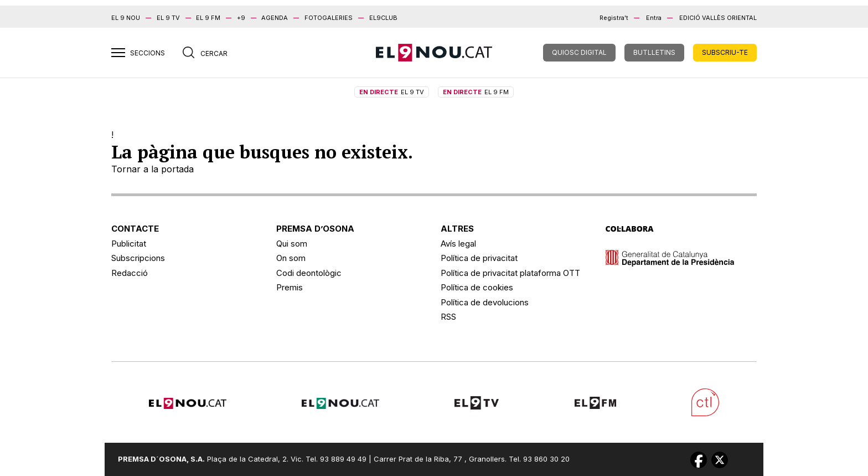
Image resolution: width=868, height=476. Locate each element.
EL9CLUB (383, 18)
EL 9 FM (208, 18)
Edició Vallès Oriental (718, 18)
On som (291, 258)
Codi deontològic (309, 273)
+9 (241, 18)
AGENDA (275, 18)
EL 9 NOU (126, 18)
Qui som (292, 244)
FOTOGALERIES (329, 18)
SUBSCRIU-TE (725, 52)
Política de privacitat (479, 258)
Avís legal (458, 244)
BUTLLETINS (654, 52)
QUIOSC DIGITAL (579, 52)
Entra (654, 18)
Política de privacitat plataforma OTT (510, 273)
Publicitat (129, 244)
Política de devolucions (485, 302)
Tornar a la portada (153, 169)
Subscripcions (138, 258)
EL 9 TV (168, 18)
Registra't (614, 18)
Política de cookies (477, 287)
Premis (290, 287)
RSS (448, 317)
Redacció (130, 273)
